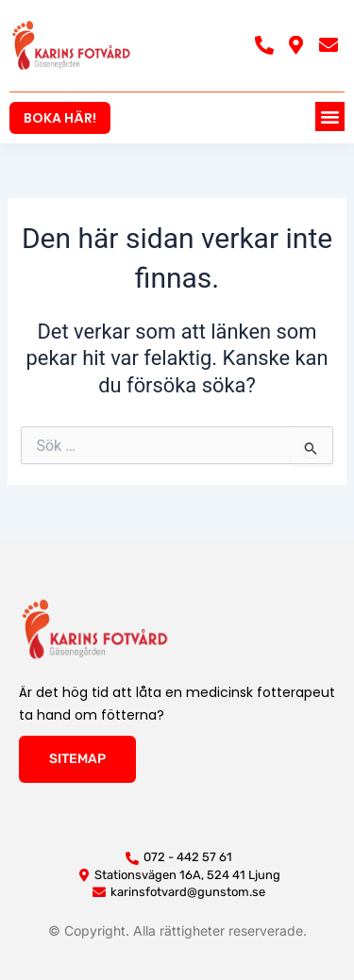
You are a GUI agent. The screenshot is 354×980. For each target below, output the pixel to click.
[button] (330, 117)
